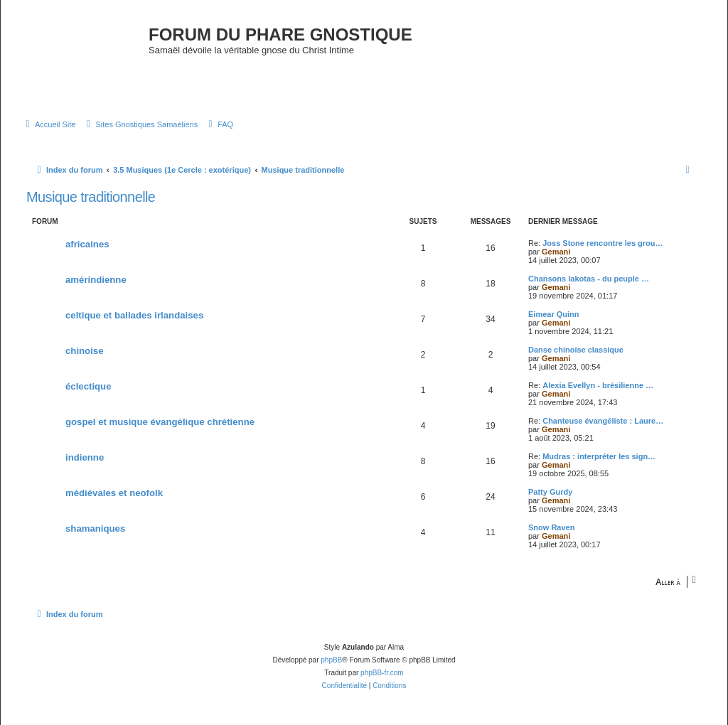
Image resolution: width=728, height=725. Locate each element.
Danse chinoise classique (576, 350)
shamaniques (95, 528)
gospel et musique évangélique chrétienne (160, 422)
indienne (85, 457)
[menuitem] (49, 124)
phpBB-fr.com (382, 673)
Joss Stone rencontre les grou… (603, 243)
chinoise (85, 351)
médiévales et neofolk (114, 493)
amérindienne (96, 280)
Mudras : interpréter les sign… (599, 456)
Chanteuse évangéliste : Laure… (603, 421)
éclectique (89, 386)
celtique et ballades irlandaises (134, 315)
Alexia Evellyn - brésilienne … (598, 385)
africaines (87, 244)
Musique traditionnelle (91, 197)
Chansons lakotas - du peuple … (589, 279)
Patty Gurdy (550, 492)
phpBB (331, 660)
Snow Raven (551, 527)
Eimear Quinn (554, 314)
